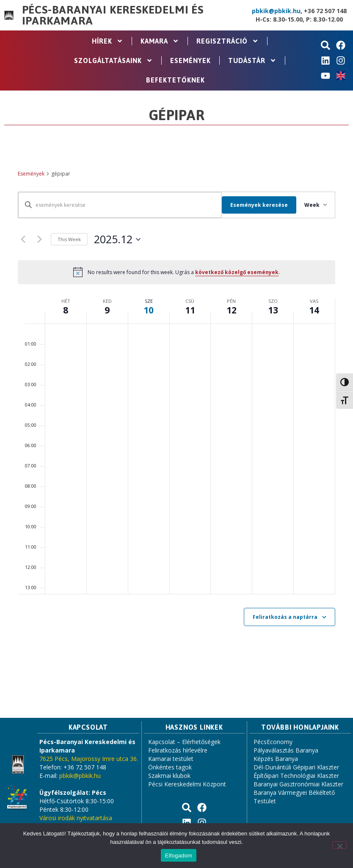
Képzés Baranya (276, 759)
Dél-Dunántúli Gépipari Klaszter (296, 767)
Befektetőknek (175, 80)
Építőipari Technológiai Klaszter (296, 776)
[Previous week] (23, 239)
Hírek (108, 41)
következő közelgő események (237, 272)
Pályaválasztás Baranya (286, 750)
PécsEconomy (273, 742)
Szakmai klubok (169, 776)
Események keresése (254, 205)
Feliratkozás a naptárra (285, 617)
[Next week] (39, 239)
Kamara (160, 41)
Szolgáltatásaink (113, 60)
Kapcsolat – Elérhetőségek (184, 742)
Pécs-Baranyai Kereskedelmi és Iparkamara (113, 15)
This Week (69, 239)
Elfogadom (179, 856)
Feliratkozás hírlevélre (178, 750)
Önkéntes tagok (170, 767)
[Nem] (339, 845)
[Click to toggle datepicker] (117, 239)
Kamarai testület (171, 759)
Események (190, 60)
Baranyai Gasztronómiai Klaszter (298, 784)
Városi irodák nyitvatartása (76, 818)
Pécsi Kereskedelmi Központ (187, 784)
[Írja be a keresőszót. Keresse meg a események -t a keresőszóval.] (118, 205)
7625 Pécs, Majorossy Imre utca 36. (89, 759)
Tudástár (252, 60)
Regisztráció (228, 41)
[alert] (176, 272)
